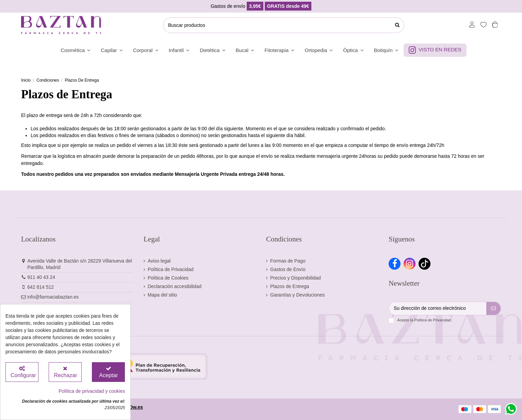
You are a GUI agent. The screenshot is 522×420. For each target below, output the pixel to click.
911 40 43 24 (41, 277)
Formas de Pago (288, 261)
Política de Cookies (168, 278)
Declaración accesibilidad (175, 286)
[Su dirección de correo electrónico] (438, 308)
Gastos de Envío (288, 269)
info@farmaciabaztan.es (53, 297)
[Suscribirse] (493, 308)
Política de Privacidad (171, 269)
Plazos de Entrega (290, 286)
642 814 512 (40, 287)
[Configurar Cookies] (22, 372)
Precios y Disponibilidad (296, 278)
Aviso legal (159, 261)
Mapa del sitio (162, 295)
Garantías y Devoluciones (297, 295)
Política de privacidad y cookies (92, 391)
